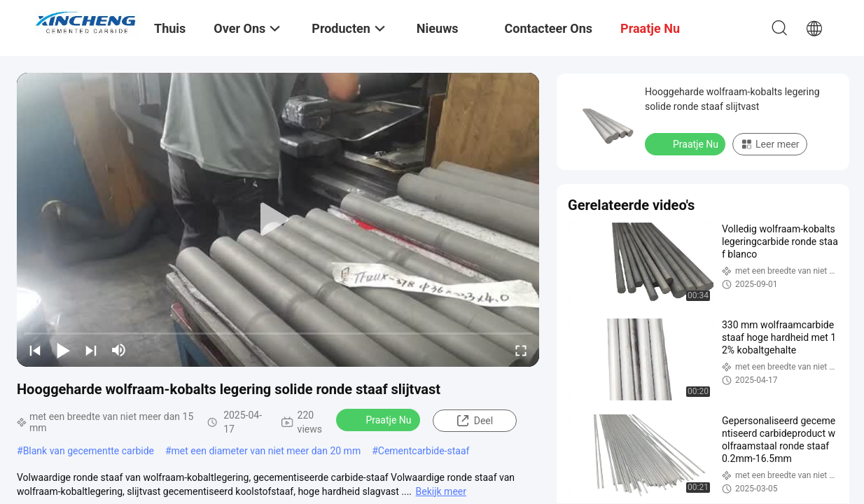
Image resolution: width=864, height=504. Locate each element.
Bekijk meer (441, 491)
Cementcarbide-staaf (424, 451)
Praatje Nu (379, 419)
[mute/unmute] (119, 350)
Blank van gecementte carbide (89, 451)
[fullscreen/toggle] (521, 350)
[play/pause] (63, 350)
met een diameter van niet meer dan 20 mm (266, 451)
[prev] (35, 350)
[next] (91, 350)
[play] (278, 220)
